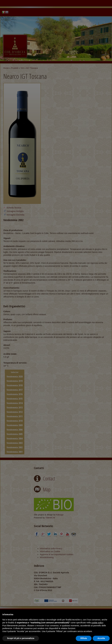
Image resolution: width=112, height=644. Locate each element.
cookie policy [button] (97, 623)
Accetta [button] (101, 638)
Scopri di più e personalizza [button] (21, 638)
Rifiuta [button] (84, 638)
